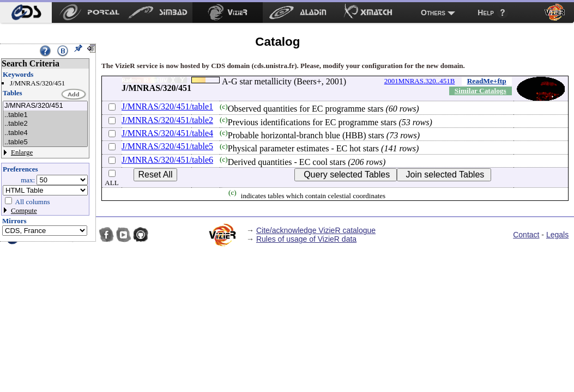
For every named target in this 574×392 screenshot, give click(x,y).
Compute (24, 210)
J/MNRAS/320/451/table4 (167, 133)
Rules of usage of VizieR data (306, 239)
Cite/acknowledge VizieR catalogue (316, 230)
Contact (526, 235)
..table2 (45, 124)
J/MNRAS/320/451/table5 (167, 146)
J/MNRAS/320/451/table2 (167, 120)
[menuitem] (26, 13)
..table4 (45, 133)
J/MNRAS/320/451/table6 (167, 160)
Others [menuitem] (433, 13)
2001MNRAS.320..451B (420, 81)
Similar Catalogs (481, 91)
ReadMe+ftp (487, 81)
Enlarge (22, 152)
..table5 (45, 142)
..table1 (45, 115)
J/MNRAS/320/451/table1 (167, 106)
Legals (557, 235)
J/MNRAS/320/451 (45, 106)
